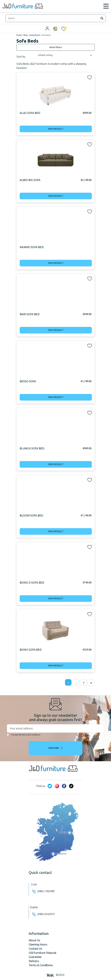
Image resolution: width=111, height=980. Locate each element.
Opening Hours (38, 944)
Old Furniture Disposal (43, 953)
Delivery (34, 961)
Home (19, 35)
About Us (34, 940)
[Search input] (53, 18)
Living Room (35, 35)
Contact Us (35, 949)
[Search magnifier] (102, 18)
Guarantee (35, 957)
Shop (25, 35)
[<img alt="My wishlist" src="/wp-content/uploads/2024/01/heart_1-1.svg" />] (64, 29)
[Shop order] (65, 55)
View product (56, 129)
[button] (89, 77)
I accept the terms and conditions (24, 735)
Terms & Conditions (41, 965)
